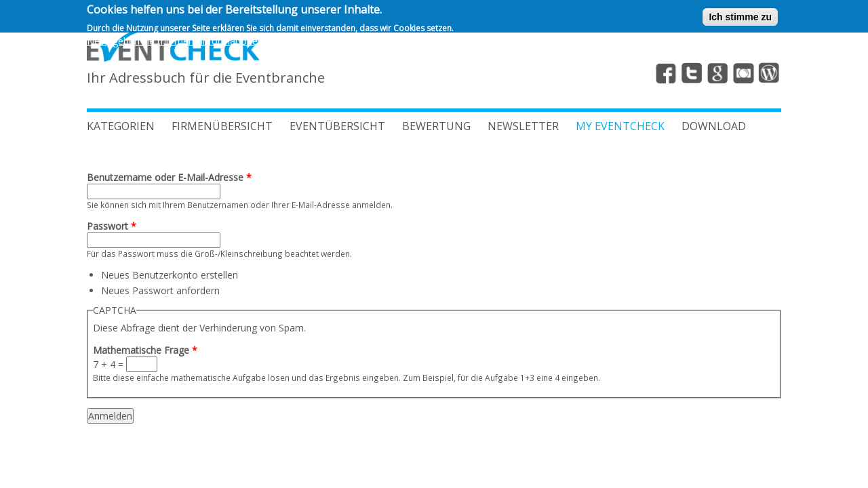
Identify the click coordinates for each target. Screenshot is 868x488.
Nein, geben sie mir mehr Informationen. (176, 39)
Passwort (112, 226)
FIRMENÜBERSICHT (222, 126)
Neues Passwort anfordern (160, 290)
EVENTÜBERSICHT (337, 126)
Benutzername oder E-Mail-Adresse (169, 177)
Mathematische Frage (145, 350)
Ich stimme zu (740, 16)
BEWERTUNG (436, 126)
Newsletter (523, 126)
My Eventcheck (620, 126)
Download (714, 126)
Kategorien (121, 126)
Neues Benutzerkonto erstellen (170, 275)
